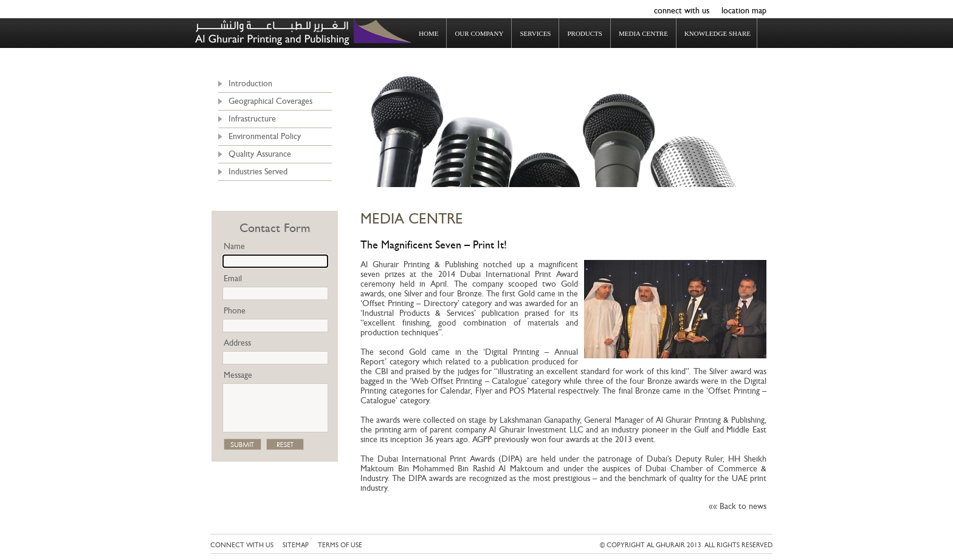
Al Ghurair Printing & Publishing (303, 32)
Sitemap (296, 545)
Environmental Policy (265, 136)
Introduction (250, 84)
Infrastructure (252, 119)
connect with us (682, 11)
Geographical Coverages (270, 101)
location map (744, 11)
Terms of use (340, 545)
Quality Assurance (260, 154)
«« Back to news (738, 506)
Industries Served (258, 172)
